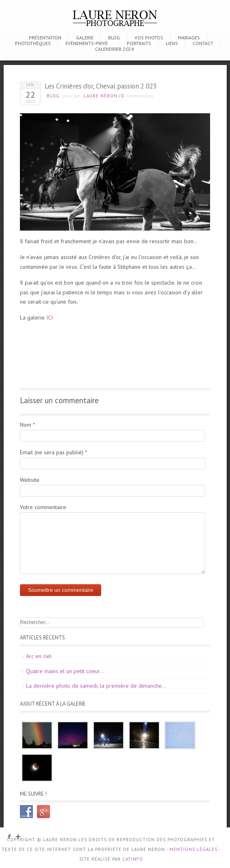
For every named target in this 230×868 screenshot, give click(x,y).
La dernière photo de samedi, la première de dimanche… (96, 686)
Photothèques (33, 43)
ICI (50, 317)
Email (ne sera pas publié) (52, 452)
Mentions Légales (193, 849)
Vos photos (149, 38)
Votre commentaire (43, 507)
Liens (172, 43)
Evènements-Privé (87, 43)
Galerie (85, 38)
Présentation (45, 38)
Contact (203, 43)
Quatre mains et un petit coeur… (65, 671)
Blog (114, 38)
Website (30, 480)
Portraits (139, 43)
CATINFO (133, 859)
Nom (26, 425)
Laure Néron (101, 96)
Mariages (189, 38)
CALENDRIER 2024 (115, 49)
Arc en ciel (39, 656)
